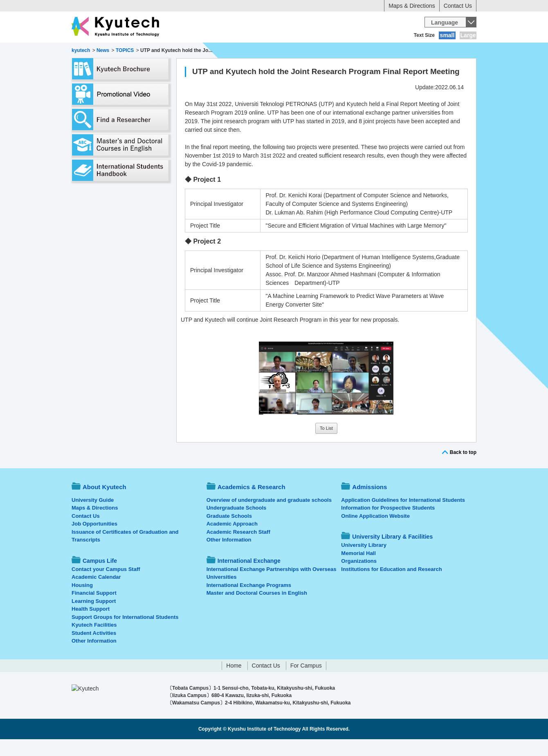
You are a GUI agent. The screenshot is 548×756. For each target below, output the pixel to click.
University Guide (93, 517)
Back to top (463, 469)
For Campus (306, 682)
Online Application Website (375, 533)
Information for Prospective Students (388, 525)
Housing (82, 602)
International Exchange (344, 51)
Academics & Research (167, 51)
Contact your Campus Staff (106, 586)
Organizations (359, 578)
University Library (364, 562)
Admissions (228, 51)
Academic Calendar (96, 594)
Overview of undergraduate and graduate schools (269, 517)
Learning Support (94, 618)
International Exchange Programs (249, 602)
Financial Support (94, 610)
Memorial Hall (358, 570)
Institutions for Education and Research (391, 586)
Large (468, 35)
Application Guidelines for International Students (403, 517)
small (447, 35)
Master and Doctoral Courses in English (257, 610)
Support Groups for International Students (125, 634)
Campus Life (278, 51)
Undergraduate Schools (237, 525)
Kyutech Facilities (94, 642)
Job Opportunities (94, 540)
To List (326, 445)
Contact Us (458, 6)
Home (234, 682)
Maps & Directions (412, 6)
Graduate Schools (229, 533)
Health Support (91, 626)
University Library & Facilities (430, 51)
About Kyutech (100, 51)
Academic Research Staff (238, 549)
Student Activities (94, 650)
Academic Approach (232, 540)
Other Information (94, 658)
